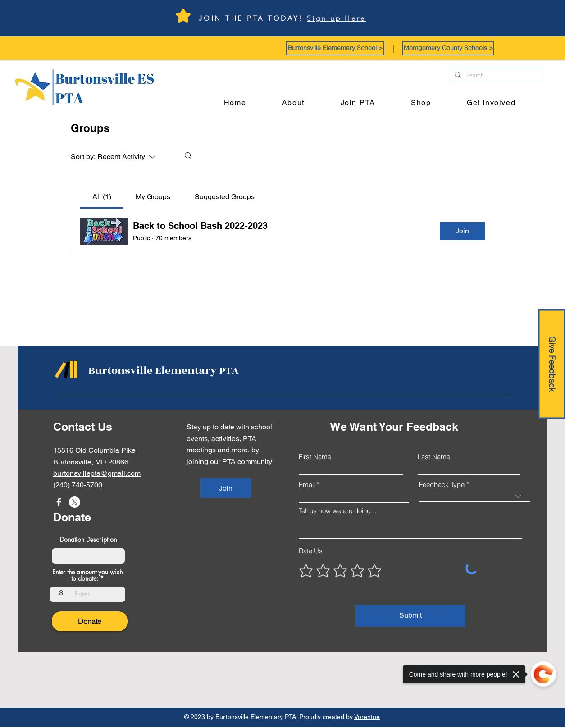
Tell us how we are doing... (337, 511)
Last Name (434, 457)
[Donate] (90, 621)
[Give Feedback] (551, 364)
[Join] (226, 488)
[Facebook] (59, 502)
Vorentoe (367, 717)
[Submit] (410, 616)
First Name (315, 457)
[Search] (188, 156)
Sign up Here (336, 18)
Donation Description (88, 540)
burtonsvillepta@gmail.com (97, 473)
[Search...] (495, 75)
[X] (75, 502)
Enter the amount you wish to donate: (87, 575)
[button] (335, 48)
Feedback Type (442, 485)
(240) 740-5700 (78, 485)
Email (307, 485)
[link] (102, 197)
